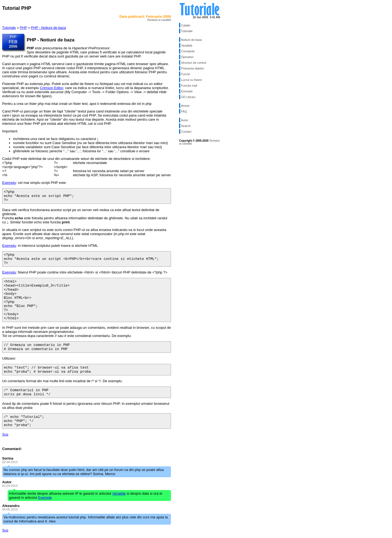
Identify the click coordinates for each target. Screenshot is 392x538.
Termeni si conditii (159, 20)
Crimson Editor (52, 88)
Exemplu (9, 183)
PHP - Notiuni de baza (48, 28)
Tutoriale (9, 28)
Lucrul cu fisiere (192, 80)
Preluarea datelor (192, 68)
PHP (24, 28)
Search (186, 126)
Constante (188, 51)
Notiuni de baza (191, 40)
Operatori (187, 57)
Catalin (186, 25)
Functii (185, 74)
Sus (5, 434)
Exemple (187, 91)
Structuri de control (194, 63)
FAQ (184, 111)
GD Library (188, 97)
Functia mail (189, 86)
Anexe (185, 106)
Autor (185, 120)
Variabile (187, 45)
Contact (186, 132)
